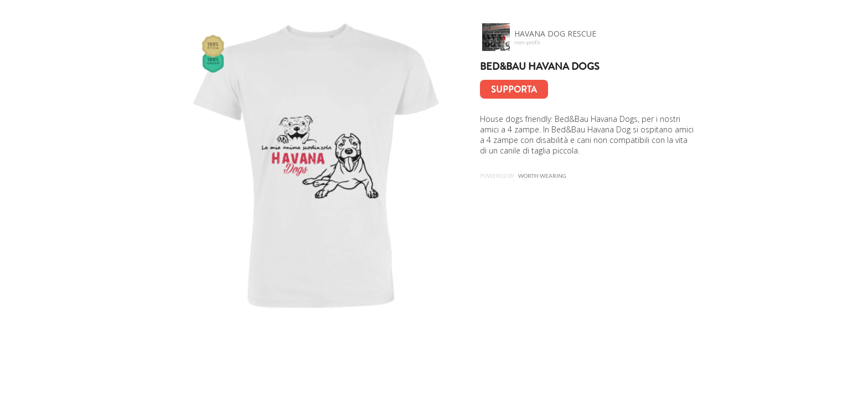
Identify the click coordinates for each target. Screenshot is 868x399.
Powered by (523, 176)
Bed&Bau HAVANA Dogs (540, 66)
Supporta (514, 89)
